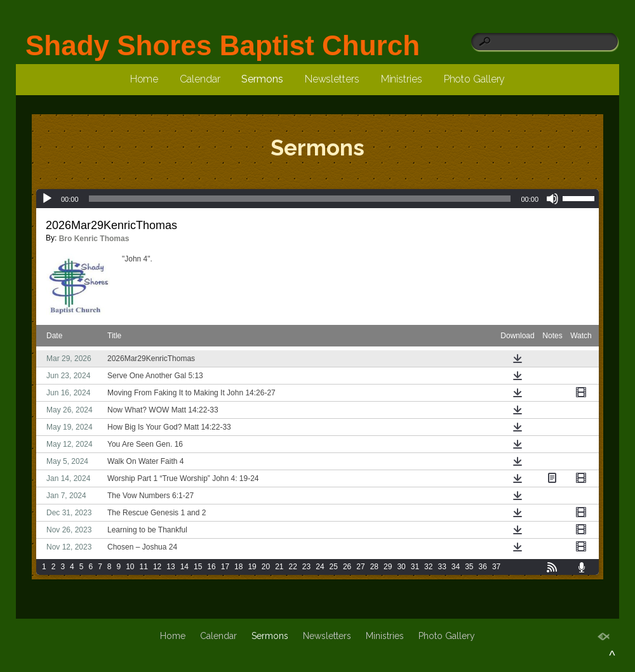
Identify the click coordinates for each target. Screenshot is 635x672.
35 (469, 567)
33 (442, 567)
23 (306, 567)
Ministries (402, 79)
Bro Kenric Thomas (94, 239)
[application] (317, 199)
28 (374, 567)
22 (293, 567)
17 (225, 567)
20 (266, 567)
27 (360, 567)
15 (198, 567)
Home (144, 79)
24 (320, 567)
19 (252, 567)
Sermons (262, 79)
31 (415, 567)
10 (130, 567)
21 (279, 567)
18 (238, 567)
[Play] (47, 199)
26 (347, 567)
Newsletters (332, 79)
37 (496, 567)
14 (184, 567)
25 (334, 567)
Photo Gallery (475, 79)
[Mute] (552, 199)
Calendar (200, 79)
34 (456, 567)
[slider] (300, 199)
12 (157, 567)
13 (170, 567)
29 (388, 567)
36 (483, 567)
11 (144, 567)
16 (211, 567)
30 (401, 567)
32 (428, 567)
